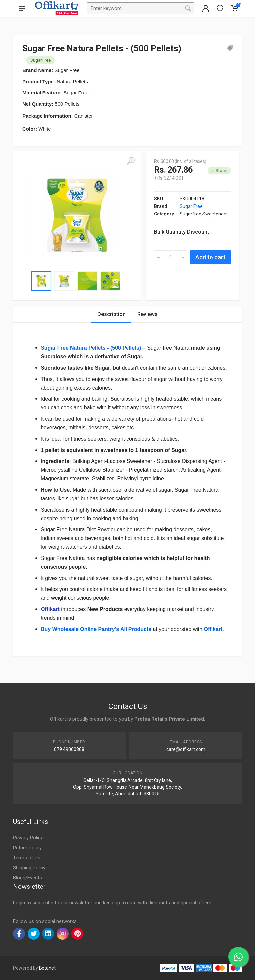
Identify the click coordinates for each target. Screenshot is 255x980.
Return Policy (27, 848)
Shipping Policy (29, 868)
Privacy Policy (28, 838)
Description (111, 314)
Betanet (47, 968)
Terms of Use (28, 858)
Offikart (50, 609)
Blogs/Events (27, 878)
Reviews (148, 314)
